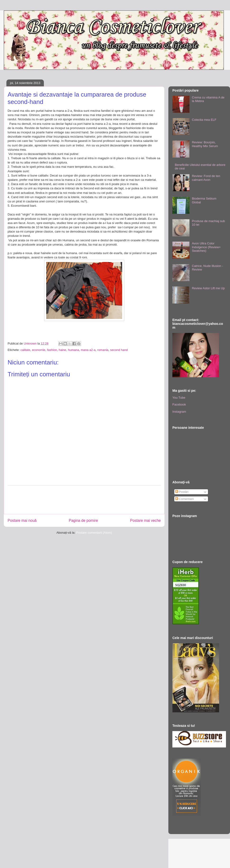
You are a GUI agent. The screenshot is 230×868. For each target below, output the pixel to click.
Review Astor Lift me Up (208, 288)
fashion (52, 350)
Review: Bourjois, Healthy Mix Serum (205, 144)
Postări (182, 492)
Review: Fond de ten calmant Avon (206, 178)
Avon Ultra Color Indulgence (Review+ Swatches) (206, 247)
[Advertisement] (94, 500)
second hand (119, 350)
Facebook (179, 404)
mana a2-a (88, 350)
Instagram (179, 412)
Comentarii (184, 499)
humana (73, 350)
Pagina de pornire (83, 520)
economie (39, 350)
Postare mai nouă (22, 520)
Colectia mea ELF (204, 120)
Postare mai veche (145, 520)
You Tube (179, 398)
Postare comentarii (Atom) (94, 533)
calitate (25, 350)
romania (103, 350)
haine (62, 350)
